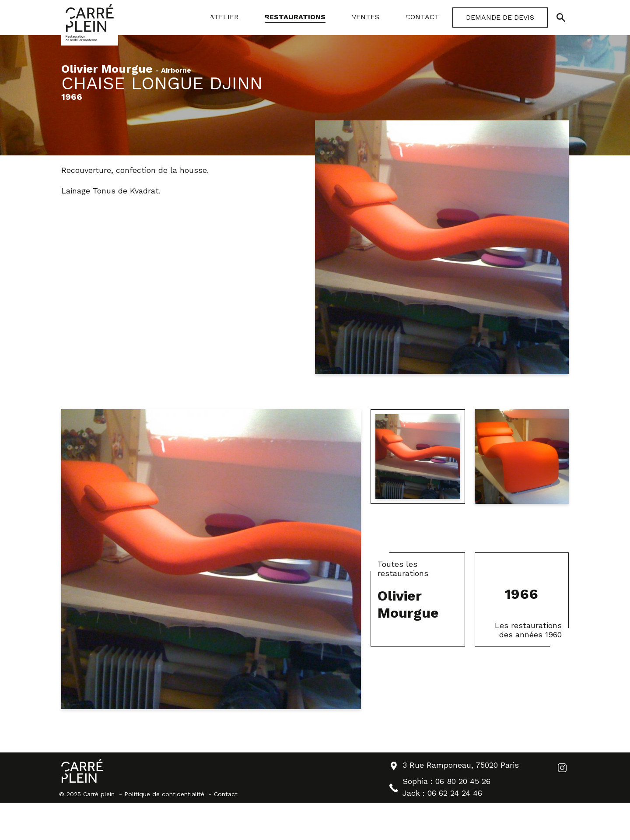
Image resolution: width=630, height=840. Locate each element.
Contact (226, 794)
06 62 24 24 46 (455, 793)
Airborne (176, 71)
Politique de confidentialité (164, 794)
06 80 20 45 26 (463, 781)
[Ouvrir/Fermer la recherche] (561, 18)
